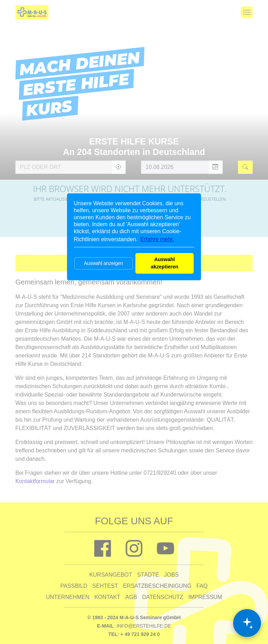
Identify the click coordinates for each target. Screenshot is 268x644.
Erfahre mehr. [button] (157, 239)
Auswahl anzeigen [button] (103, 263)
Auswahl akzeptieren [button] (165, 263)
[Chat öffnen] (247, 623)
